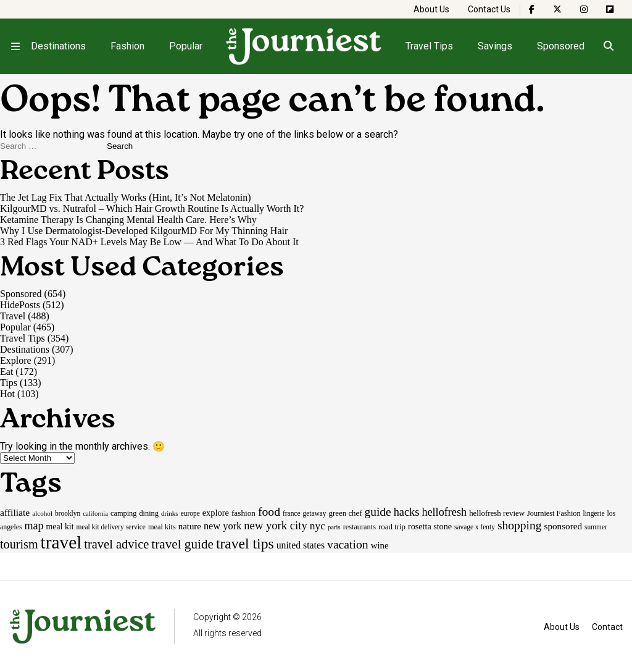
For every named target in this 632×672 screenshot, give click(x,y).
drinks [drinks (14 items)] (170, 513)
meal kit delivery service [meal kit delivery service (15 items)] (111, 527)
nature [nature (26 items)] (190, 526)
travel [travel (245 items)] (61, 542)
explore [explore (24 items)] (216, 513)
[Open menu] (15, 46)
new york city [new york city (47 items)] (275, 525)
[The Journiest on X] (557, 9)
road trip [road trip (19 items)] (392, 527)
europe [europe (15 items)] (190, 513)
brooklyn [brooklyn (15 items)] (68, 513)
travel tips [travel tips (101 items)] (245, 544)
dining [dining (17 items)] (148, 513)
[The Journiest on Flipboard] (610, 9)
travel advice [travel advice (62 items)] (116, 544)
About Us (431, 9)
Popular (186, 46)
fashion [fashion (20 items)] (243, 513)
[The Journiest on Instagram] (584, 9)
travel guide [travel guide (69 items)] (182, 544)
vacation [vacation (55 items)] (348, 544)
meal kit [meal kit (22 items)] (60, 527)
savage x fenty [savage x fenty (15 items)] (475, 527)
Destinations (58, 46)
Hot (7, 394)
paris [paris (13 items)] (334, 527)
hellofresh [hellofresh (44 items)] (444, 512)
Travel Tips (429, 46)
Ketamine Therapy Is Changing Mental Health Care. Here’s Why (128, 220)
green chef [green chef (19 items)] (346, 513)
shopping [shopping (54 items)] (520, 525)
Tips (9, 383)
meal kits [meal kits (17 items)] (162, 527)
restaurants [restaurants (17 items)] (360, 527)
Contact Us (489, 9)
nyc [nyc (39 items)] (318, 526)
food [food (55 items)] (269, 511)
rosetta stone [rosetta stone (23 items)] (430, 526)
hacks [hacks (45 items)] (407, 512)
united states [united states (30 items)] (301, 545)
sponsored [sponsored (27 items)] (563, 526)
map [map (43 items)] (34, 526)
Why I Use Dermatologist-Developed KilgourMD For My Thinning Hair (144, 231)
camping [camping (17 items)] (123, 513)
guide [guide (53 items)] (378, 512)
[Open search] (608, 46)
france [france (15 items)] (292, 513)
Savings (495, 46)
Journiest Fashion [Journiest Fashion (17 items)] (554, 513)
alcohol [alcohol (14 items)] (42, 513)
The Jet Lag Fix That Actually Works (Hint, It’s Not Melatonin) (126, 197)
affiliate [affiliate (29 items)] (15, 512)
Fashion (127, 46)
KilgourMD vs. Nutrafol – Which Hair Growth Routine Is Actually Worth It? (152, 208)
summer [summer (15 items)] (596, 527)
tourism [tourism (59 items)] (19, 544)
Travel (13, 316)
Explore (16, 360)
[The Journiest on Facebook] (532, 9)
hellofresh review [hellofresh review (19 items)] (497, 513)
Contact (607, 627)
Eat (6, 372)
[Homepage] (304, 46)
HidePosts (20, 305)
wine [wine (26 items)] (380, 545)
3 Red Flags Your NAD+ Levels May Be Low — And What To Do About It (149, 242)
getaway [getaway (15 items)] (314, 513)
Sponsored (561, 46)
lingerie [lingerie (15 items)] (594, 513)
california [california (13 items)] (95, 514)
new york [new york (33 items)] (222, 526)
